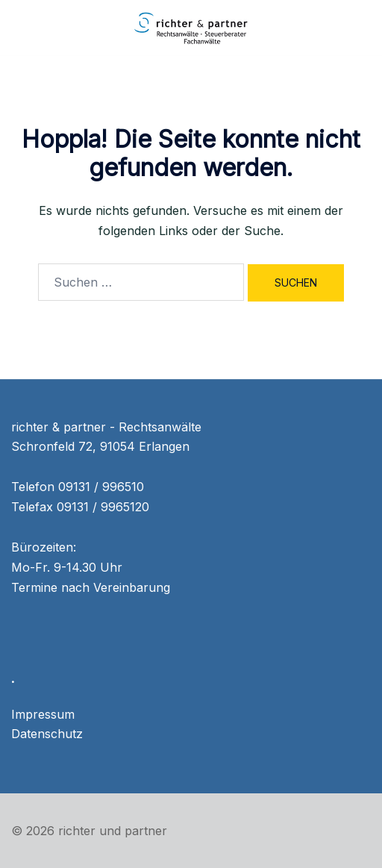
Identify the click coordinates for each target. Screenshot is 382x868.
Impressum (43, 714)
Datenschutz (47, 734)
